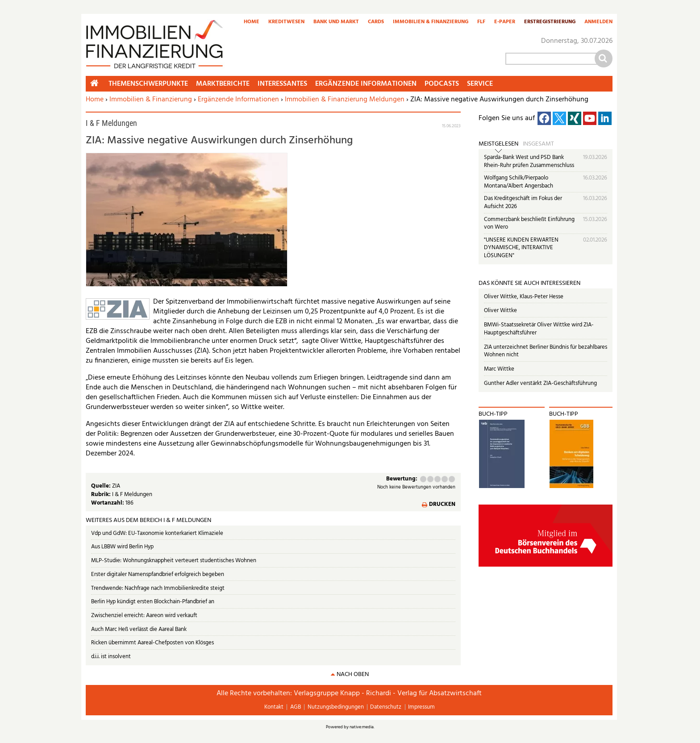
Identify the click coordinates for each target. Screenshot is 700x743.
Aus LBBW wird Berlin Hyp (122, 547)
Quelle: (102, 486)
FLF (481, 22)
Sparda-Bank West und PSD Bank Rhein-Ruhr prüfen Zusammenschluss (529, 161)
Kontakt (274, 707)
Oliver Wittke (500, 311)
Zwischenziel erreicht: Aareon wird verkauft (144, 616)
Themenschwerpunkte (148, 84)
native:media (362, 727)
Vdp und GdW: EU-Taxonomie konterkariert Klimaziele (157, 533)
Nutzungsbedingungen (336, 707)
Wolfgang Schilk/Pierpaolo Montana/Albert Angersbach (519, 182)
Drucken (442, 505)
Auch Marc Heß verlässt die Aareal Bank (139, 629)
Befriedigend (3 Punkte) (437, 479)
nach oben (353, 674)
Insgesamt (538, 144)
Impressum (421, 707)
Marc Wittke (499, 369)
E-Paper (505, 22)
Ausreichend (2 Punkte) (430, 479)
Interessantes (282, 84)
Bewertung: (402, 479)
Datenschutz (386, 707)
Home (252, 22)
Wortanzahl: (108, 503)
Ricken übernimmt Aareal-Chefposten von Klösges (152, 643)
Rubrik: (102, 495)
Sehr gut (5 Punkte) (452, 479)
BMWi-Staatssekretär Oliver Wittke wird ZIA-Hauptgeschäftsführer (539, 329)
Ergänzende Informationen (238, 100)
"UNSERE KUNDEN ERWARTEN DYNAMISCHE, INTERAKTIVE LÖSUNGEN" (521, 248)
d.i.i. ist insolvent (111, 657)
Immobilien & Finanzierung (431, 22)
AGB (296, 707)
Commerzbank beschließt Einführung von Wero (529, 223)
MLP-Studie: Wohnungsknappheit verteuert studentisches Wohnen (174, 561)
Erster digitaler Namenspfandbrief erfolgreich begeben (158, 574)
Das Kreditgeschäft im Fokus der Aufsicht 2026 (523, 202)
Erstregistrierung (550, 22)
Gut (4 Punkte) (445, 479)
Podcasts (442, 84)
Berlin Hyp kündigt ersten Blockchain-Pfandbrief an (153, 602)
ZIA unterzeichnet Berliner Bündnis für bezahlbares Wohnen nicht (546, 351)
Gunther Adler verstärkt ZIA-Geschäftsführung (540, 383)
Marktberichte (223, 84)
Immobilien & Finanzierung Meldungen (345, 100)
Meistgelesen (498, 144)
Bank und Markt (336, 22)
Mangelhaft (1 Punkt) (423, 479)
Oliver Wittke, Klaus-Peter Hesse (524, 297)
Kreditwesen (286, 22)
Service (480, 84)
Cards (376, 22)
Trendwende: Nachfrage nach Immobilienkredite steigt (158, 588)
